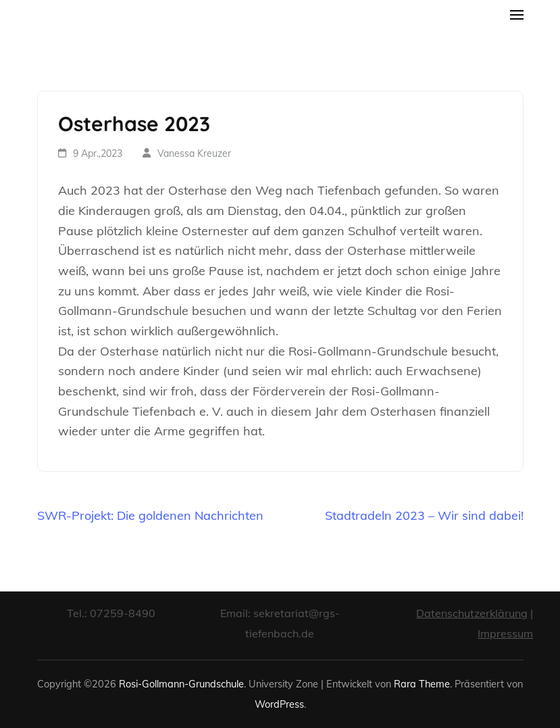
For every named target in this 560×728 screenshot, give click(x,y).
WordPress (279, 704)
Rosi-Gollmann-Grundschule (181, 684)
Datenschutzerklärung (472, 613)
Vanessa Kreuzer (194, 153)
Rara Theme (422, 684)
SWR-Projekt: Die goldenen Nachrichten (150, 515)
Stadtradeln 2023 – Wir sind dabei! (424, 515)
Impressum (505, 633)
